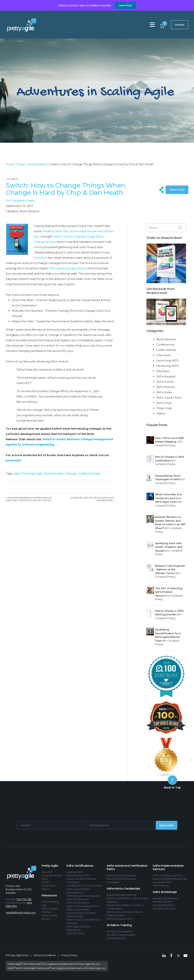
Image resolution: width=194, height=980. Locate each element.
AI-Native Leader (117, 938)
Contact (180, 25)
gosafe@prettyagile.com (21, 912)
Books (46, 882)
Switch (42, 258)
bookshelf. (14, 460)
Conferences (165, 345)
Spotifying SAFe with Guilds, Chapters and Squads (169, 547)
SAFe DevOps (75, 916)
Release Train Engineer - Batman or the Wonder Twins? (170, 569)
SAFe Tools (164, 403)
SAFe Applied (166, 376)
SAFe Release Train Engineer (83, 896)
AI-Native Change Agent (121, 935)
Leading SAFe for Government (84, 886)
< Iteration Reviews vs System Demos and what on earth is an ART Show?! (29, 499)
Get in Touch (177, 190)
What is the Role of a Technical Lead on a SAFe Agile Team (168, 498)
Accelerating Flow (163, 905)
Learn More (125, 5)
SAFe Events (165, 382)
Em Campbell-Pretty (20, 201)
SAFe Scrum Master (78, 909)
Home (10, 164)
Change (71, 473)
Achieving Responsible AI (121, 895)
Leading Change (89, 473)
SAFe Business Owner (120, 919)
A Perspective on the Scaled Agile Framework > (92, 499)
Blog (21, 164)
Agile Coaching (24, 473)
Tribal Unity (164, 408)
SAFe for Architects (78, 903)
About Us (47, 872)
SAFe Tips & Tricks (169, 398)
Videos (161, 413)
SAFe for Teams (75, 933)
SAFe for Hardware (78, 899)
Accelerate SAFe (163, 882)
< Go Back (12, 179)
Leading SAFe (75, 872)
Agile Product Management (83, 906)
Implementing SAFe (78, 875)
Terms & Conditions (45, 955)
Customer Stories (52, 875)
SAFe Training (161, 886)
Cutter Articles (166, 350)
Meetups (163, 371)
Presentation (49, 886)
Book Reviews (37, 164)
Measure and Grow (164, 908)
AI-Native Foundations (120, 931)
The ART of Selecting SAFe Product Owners (169, 592)
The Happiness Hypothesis (67, 268)
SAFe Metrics (165, 387)
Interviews (163, 355)
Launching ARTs (167, 360)
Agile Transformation (50, 473)
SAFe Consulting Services (168, 875)
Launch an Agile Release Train (170, 879)
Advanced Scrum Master (81, 913)
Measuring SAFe (168, 366)
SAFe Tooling (49, 915)
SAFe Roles (164, 392)
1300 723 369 (24, 899)
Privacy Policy (69, 955)
